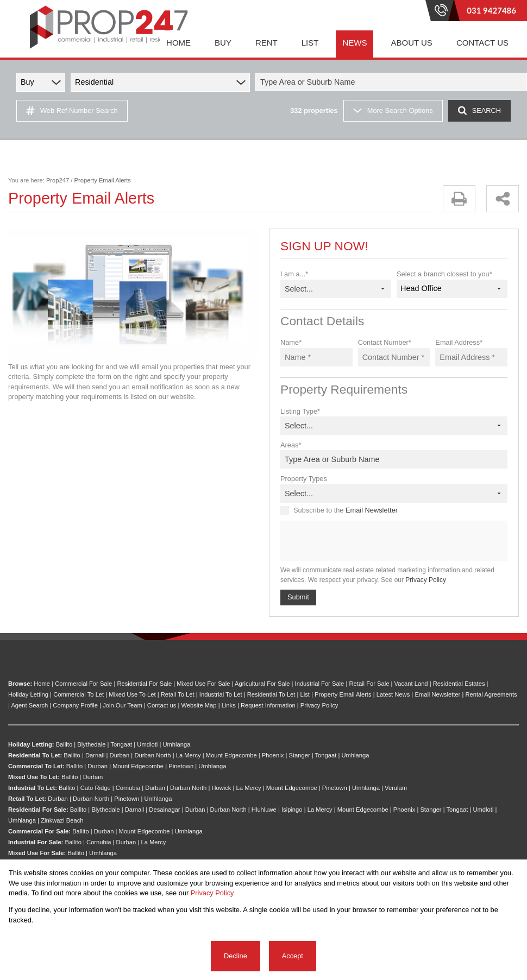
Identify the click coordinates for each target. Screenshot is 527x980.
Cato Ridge (96, 788)
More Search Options (393, 110)
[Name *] (316, 357)
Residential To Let (271, 694)
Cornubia (128, 788)
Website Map (199, 705)
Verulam (396, 788)
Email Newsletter (372, 510)
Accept (293, 956)
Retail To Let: (27, 799)
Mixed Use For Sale (203, 684)
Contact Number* (385, 342)
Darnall (95, 755)
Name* (291, 342)
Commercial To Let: (36, 766)
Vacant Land (411, 684)
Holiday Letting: (31, 744)
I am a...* (294, 274)
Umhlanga (176, 744)
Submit (298, 597)
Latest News (393, 694)
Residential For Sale (144, 684)
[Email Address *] (471, 357)
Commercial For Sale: (39, 831)
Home (42, 684)
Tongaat (121, 744)
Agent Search (29, 705)
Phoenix (273, 755)
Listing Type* (300, 411)
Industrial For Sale (320, 684)
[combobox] (393, 82)
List (305, 694)
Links (229, 705)
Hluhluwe (264, 810)
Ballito (64, 744)
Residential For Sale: (38, 810)
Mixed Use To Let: (34, 777)
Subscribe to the (346, 510)
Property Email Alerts (343, 694)
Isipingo (292, 810)
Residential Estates (459, 684)
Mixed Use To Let (132, 694)
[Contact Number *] (394, 357)
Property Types (304, 479)
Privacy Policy (426, 580)
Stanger (299, 755)
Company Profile (75, 705)
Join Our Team (123, 705)
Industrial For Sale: (36, 842)
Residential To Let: (35, 755)
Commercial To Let (79, 694)
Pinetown (181, 766)
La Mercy (189, 755)
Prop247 (58, 180)
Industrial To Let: (33, 788)
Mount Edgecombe (231, 755)
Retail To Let (178, 694)
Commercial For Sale (83, 684)
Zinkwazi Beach (62, 820)
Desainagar (164, 810)
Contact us (162, 705)
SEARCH (479, 110)
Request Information (268, 705)
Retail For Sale (369, 684)
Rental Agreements (491, 694)
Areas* (291, 445)
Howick (221, 788)
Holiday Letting (28, 694)
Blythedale (91, 744)
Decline (236, 956)
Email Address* (459, 342)
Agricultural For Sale (262, 684)
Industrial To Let (221, 694)
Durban (120, 755)
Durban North (152, 755)
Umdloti (147, 744)
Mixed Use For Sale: (37, 853)
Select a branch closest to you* (444, 274)
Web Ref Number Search (72, 111)
